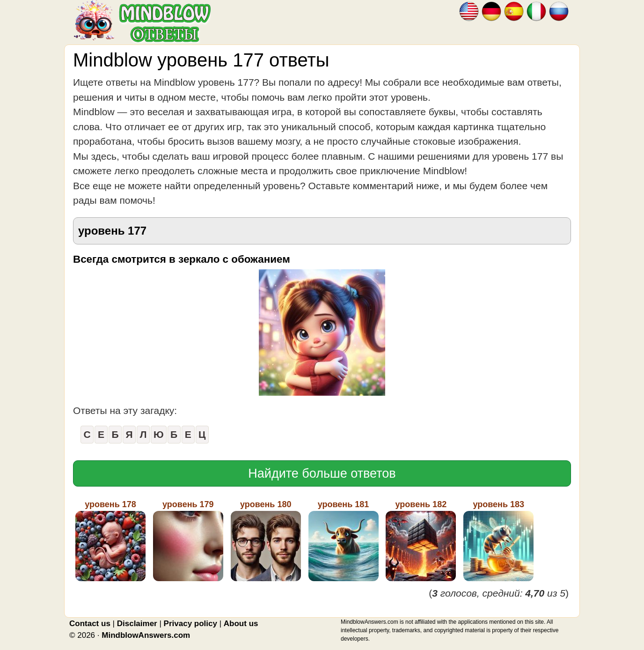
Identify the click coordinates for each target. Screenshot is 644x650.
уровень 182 (421, 540)
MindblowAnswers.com (146, 635)
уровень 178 (110, 540)
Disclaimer (137, 624)
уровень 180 (266, 540)
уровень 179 (188, 540)
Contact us (90, 624)
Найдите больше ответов (322, 473)
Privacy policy (190, 624)
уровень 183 (498, 540)
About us (241, 624)
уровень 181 (344, 540)
